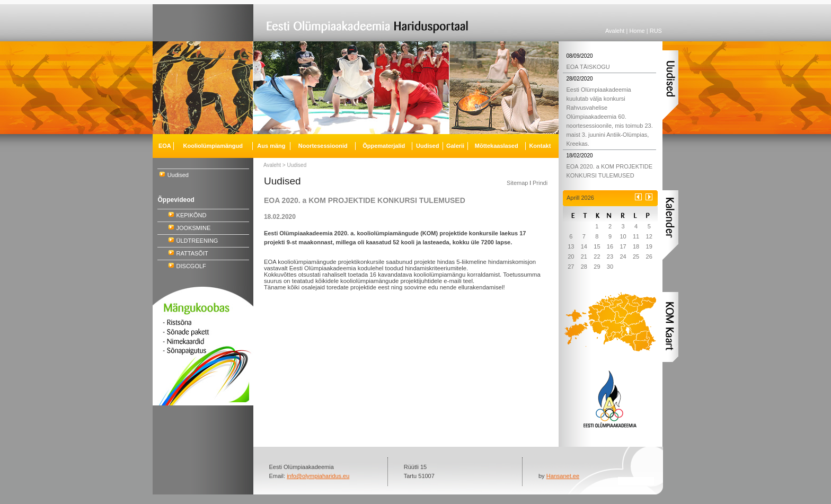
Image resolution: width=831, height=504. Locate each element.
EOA (165, 146)
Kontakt (540, 146)
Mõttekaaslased (497, 146)
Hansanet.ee (563, 476)
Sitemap (517, 183)
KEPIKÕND (192, 215)
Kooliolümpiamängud (213, 146)
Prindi (540, 183)
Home (637, 31)
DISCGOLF (191, 266)
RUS (656, 31)
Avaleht (615, 31)
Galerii (455, 146)
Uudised (178, 175)
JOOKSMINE (194, 228)
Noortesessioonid (323, 146)
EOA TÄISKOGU (588, 67)
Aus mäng (271, 146)
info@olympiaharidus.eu (318, 476)
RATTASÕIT (192, 253)
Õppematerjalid (384, 146)
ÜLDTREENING (197, 241)
